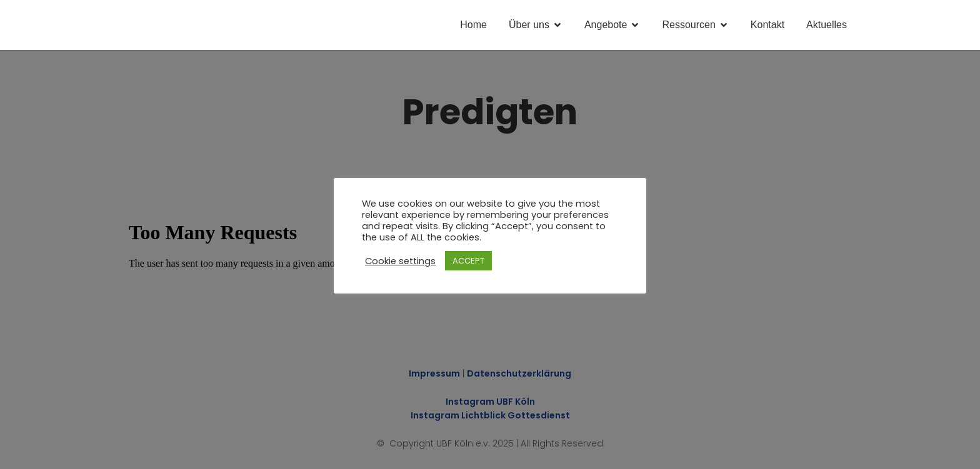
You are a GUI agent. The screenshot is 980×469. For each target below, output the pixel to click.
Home (473, 25)
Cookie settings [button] (400, 261)
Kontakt (767, 25)
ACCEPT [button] (468, 261)
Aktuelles (827, 25)
